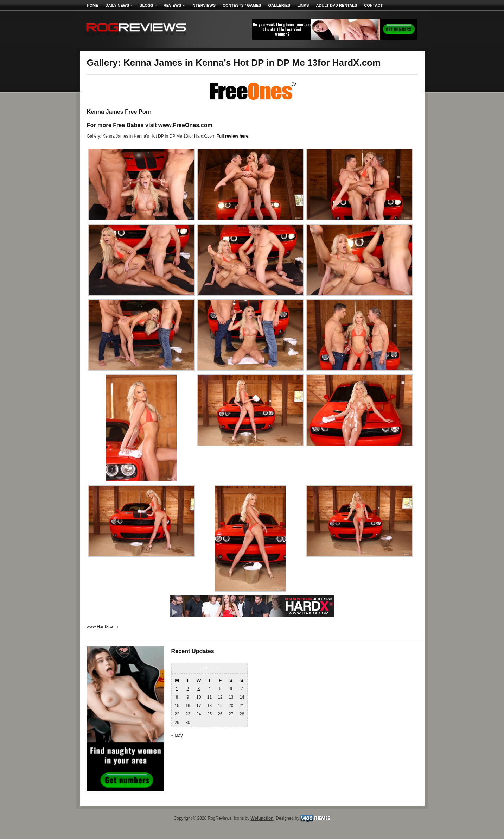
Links (303, 5)
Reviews (174, 5)
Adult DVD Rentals (336, 5)
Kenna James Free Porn (119, 112)
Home (93, 5)
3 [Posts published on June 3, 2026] (199, 689)
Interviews (204, 5)
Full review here (232, 136)
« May (177, 736)
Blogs (148, 5)
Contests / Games (242, 5)
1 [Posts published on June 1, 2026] (177, 689)
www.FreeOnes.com (185, 125)
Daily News (119, 5)
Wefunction (262, 819)
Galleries (279, 5)
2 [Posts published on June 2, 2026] (188, 689)
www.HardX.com (103, 627)
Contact (373, 5)
